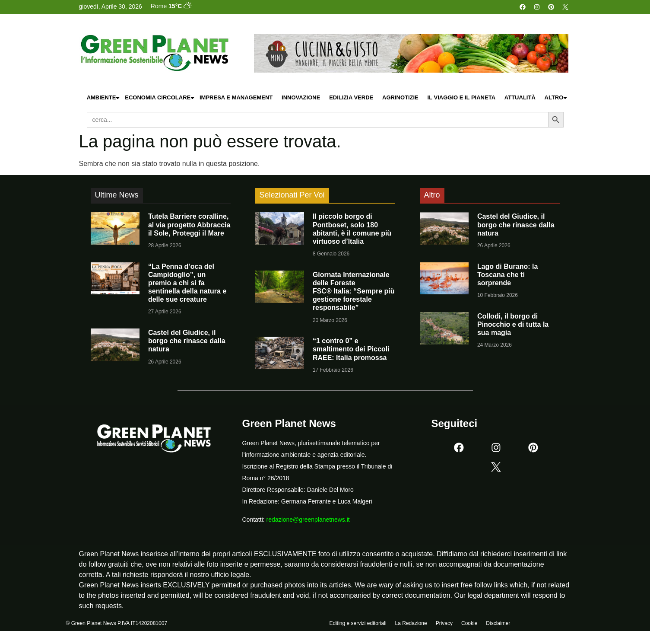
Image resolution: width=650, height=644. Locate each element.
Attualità (520, 97)
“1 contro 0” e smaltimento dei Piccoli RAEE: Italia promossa (351, 349)
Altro (556, 98)
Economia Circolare (160, 98)
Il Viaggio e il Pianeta (461, 97)
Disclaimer (498, 625)
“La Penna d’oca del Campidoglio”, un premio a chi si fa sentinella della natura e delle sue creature (187, 283)
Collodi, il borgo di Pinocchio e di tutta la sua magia (513, 324)
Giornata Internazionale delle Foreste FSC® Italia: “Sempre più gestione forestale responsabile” (354, 291)
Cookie (469, 625)
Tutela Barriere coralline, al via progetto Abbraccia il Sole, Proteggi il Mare (189, 225)
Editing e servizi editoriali (358, 625)
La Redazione (411, 625)
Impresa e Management (236, 97)
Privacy (444, 625)
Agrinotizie (400, 97)
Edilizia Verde (351, 97)
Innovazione (301, 97)
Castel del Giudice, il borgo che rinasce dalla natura (187, 341)
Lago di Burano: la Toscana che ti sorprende (507, 275)
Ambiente (104, 98)
